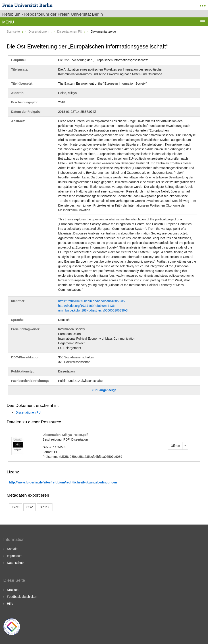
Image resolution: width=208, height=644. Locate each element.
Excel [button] (16, 507)
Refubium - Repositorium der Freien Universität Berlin (53, 14)
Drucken (13, 590)
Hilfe (10, 604)
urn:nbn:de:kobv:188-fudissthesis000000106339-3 (93, 310)
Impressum (15, 556)
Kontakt (12, 549)
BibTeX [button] (45, 507)
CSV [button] (30, 507)
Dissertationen (39, 31)
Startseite (13, 31)
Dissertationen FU (70, 31)
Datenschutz (16, 563)
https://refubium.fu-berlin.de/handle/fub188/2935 (92, 301)
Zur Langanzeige (104, 390)
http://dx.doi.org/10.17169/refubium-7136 (86, 306)
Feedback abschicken (22, 597)
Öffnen (175, 446)
